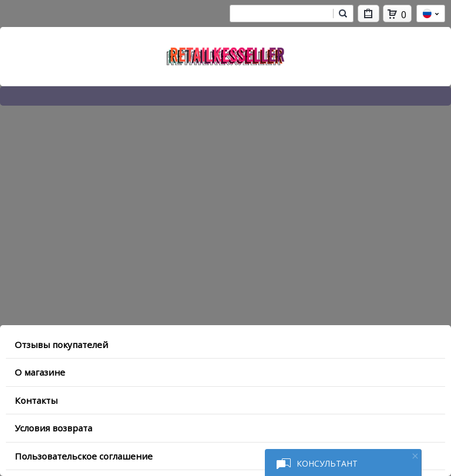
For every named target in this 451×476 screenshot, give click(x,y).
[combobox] (281, 13)
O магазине (40, 372)
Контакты (36, 400)
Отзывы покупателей (61, 345)
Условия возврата (53, 428)
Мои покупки (368, 16)
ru (431, 13)
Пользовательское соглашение (84, 456)
